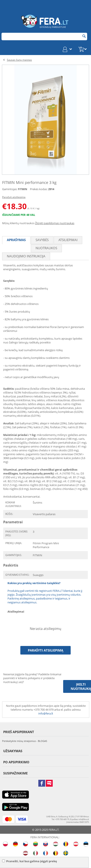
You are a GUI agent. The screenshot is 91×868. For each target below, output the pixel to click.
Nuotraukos (46, 248)
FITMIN (23, 189)
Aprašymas (16, 240)
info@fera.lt (46, 713)
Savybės (42, 240)
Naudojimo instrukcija (26, 256)
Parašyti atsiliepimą (14, 197)
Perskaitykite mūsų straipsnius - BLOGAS (25, 741)
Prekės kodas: (39, 189)
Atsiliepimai (68, 240)
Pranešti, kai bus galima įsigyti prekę (30, 861)
